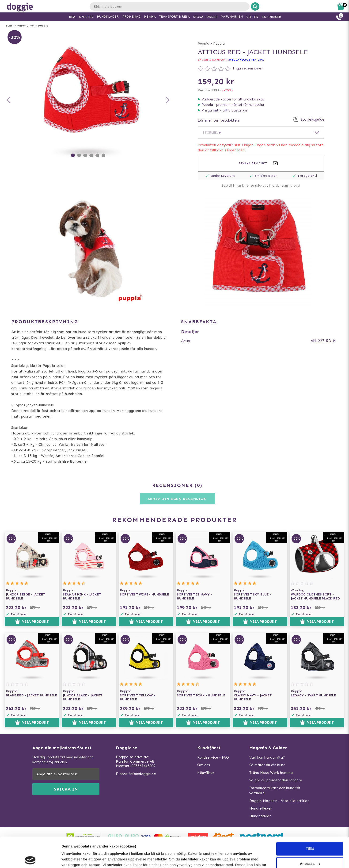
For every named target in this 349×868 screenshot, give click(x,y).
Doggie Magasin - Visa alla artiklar (279, 801)
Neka (310, 848)
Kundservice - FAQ (213, 757)
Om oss (204, 765)
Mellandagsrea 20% (247, 60)
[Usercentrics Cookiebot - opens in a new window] (30, 859)
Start (10, 26)
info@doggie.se (143, 774)
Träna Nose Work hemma (271, 773)
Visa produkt (32, 622)
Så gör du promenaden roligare (276, 780)
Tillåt (310, 818)
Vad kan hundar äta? (267, 757)
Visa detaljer (72, 859)
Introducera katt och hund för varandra (275, 791)
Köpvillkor (206, 773)
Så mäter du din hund (267, 765)
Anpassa (310, 833)
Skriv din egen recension (177, 499)
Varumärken (26, 26)
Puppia (43, 26)
